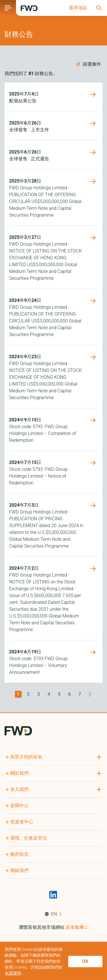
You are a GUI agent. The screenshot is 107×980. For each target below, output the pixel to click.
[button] (78, 8)
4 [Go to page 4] (49, 694)
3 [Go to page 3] (39, 694)
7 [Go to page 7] (80, 694)
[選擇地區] (78, 8)
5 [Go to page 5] (59, 694)
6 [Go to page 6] (70, 694)
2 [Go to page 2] (29, 694)
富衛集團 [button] (75, 927)
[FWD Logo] (29, 8)
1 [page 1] (18, 694)
